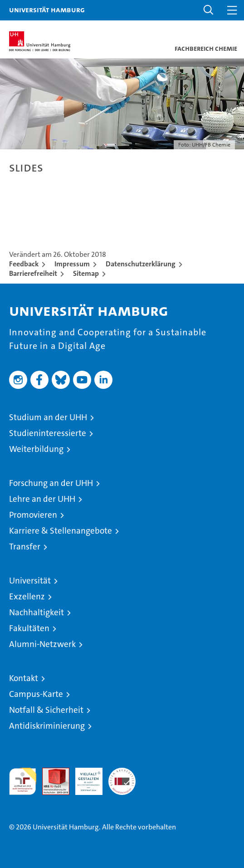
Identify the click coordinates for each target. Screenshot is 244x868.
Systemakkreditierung (122, 772)
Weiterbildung (36, 449)
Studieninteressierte (48, 433)
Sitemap (86, 273)
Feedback (24, 264)
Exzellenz (27, 596)
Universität (30, 581)
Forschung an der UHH (51, 483)
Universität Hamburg (47, 10)
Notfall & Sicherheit (46, 710)
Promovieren (33, 515)
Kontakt (24, 678)
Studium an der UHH (48, 417)
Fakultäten (29, 628)
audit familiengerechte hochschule (23, 781)
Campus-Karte (36, 694)
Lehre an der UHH (42, 499)
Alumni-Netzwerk (42, 644)
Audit (51, 772)
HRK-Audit (84, 777)
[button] (209, 10)
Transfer (25, 547)
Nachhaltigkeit (37, 612)
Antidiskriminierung (47, 726)
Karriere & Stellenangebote (61, 531)
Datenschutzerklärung (141, 264)
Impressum (72, 264)
